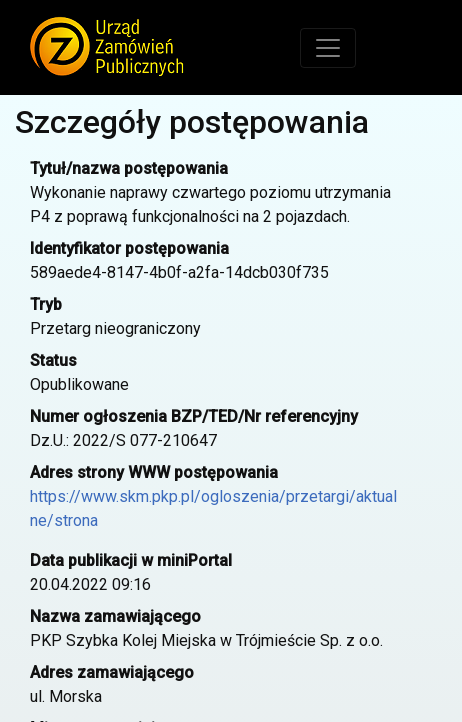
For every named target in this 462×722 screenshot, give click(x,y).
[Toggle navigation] (328, 48)
